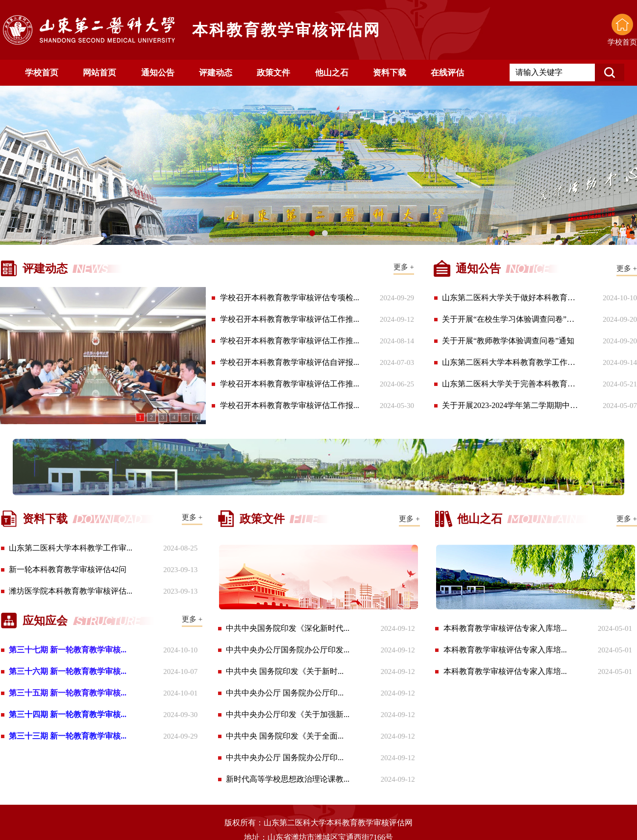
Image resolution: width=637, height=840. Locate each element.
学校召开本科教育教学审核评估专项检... (290, 298)
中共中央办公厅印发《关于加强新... (288, 714)
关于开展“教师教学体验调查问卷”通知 (508, 341)
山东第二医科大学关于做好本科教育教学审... (511, 298)
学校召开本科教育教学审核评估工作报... (290, 405)
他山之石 (332, 73)
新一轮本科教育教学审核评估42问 (68, 569)
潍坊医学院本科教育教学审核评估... (71, 591)
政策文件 (273, 73)
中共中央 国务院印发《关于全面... (285, 736)
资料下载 (390, 73)
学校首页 (42, 73)
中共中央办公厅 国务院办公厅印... (285, 693)
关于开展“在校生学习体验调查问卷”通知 (511, 319)
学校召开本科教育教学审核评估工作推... (290, 319)
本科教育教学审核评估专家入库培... (505, 628)
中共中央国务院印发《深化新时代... (288, 628)
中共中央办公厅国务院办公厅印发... (288, 650)
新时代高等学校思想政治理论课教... (288, 779)
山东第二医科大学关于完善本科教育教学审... (511, 384)
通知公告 (158, 73)
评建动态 (216, 73)
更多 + (404, 267)
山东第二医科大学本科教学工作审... (71, 548)
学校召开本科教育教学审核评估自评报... (290, 362)
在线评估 (447, 73)
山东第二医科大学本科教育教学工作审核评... (511, 362)
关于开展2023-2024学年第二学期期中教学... (511, 405)
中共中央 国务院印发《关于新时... (285, 671)
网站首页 (99, 73)
